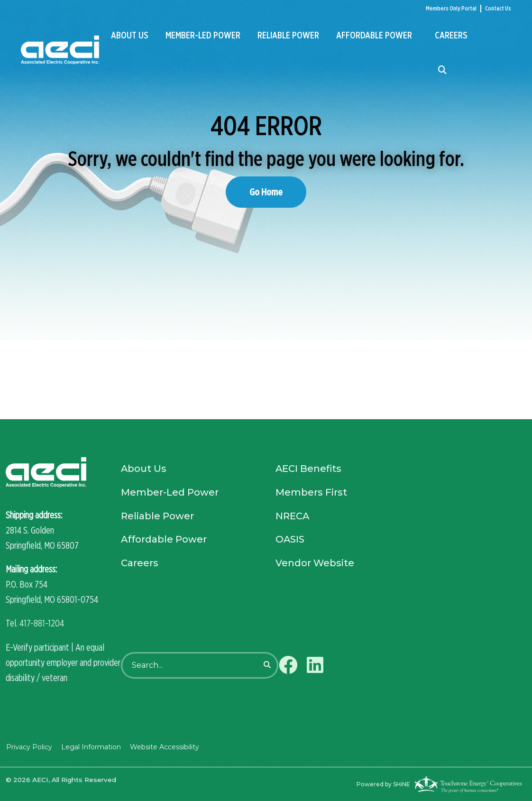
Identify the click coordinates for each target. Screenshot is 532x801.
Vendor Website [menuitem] (315, 564)
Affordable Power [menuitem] (374, 35)
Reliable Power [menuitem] (288, 35)
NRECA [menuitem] (293, 517)
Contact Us (498, 8)
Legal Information (90, 746)
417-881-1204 (42, 623)
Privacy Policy (29, 746)
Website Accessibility (163, 746)
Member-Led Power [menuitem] (203, 35)
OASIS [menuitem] (290, 541)
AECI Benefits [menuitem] (309, 470)
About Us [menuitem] (130, 35)
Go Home (266, 192)
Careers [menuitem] (451, 35)
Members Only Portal (451, 8)
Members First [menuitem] (311, 493)
